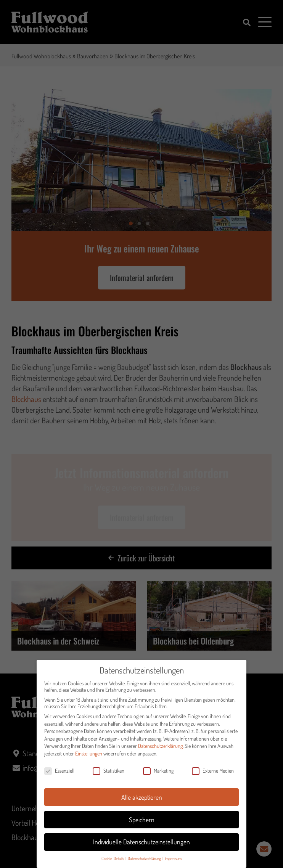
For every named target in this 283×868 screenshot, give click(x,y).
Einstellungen (89, 758)
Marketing (158, 776)
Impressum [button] (173, 864)
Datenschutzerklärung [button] (145, 864)
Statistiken (109, 776)
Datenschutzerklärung (160, 751)
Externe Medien (213, 776)
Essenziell (59, 776)
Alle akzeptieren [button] (142, 802)
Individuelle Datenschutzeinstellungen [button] (141, 847)
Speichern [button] (142, 825)
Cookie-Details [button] (113, 864)
